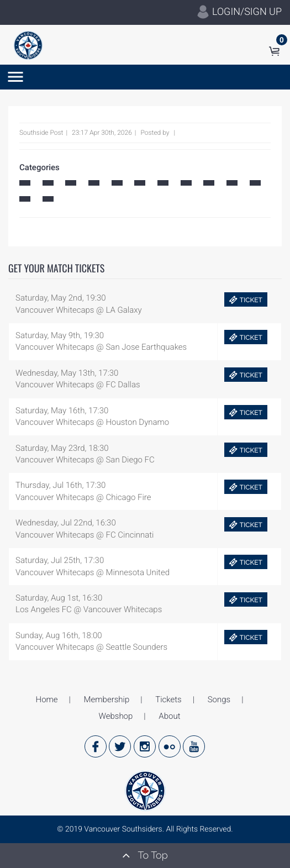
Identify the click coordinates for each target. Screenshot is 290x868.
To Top (145, 855)
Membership (107, 699)
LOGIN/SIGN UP (239, 12)
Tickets (168, 699)
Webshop (116, 716)
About (169, 716)
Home (47, 699)
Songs (219, 699)
